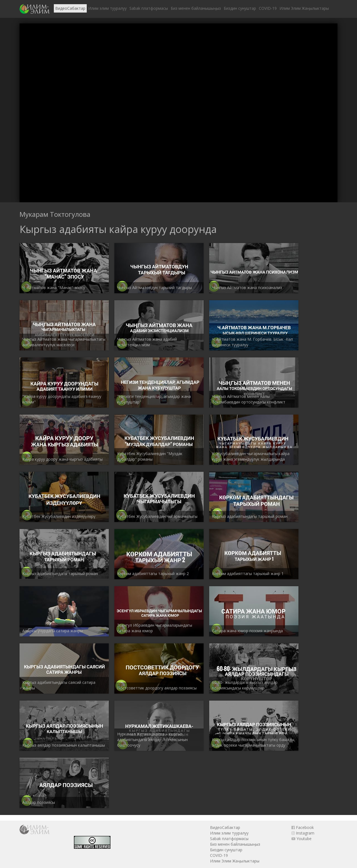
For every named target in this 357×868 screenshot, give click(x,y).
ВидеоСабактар (70, 8)
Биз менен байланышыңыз (196, 8)
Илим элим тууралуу (107, 8)
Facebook (303, 827)
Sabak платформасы (149, 8)
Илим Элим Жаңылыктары (304, 8)
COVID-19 (268, 8)
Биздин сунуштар (240, 8)
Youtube (301, 839)
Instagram (303, 833)
